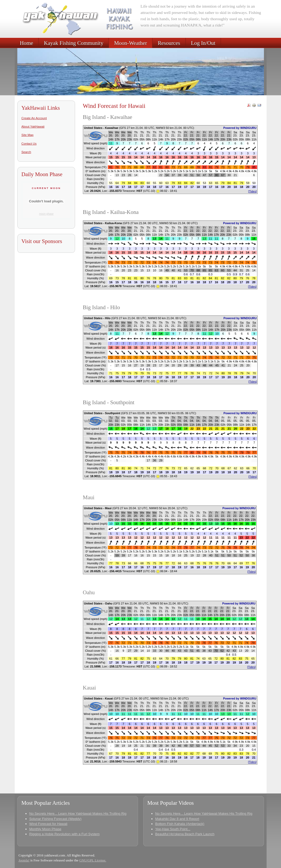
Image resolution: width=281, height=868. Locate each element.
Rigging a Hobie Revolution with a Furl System (65, 834)
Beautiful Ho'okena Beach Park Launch (185, 834)
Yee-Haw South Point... (173, 829)
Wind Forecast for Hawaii (48, 824)
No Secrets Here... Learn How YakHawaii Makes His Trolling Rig (78, 814)
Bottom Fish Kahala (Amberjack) (180, 824)
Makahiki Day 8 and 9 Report (177, 819)
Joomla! (24, 860)
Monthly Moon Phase (45, 829)
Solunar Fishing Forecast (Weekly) (55, 819)
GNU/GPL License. (93, 860)
